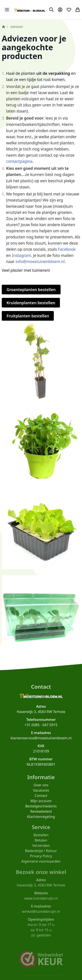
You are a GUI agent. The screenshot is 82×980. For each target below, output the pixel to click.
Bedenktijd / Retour (41, 854)
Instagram (21, 255)
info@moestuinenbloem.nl (40, 261)
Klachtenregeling (41, 819)
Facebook (67, 249)
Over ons (41, 788)
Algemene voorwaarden (41, 865)
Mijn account (41, 804)
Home (3, 27)
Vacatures (41, 793)
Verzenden (41, 849)
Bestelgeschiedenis (41, 809)
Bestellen (41, 839)
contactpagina (19, 161)
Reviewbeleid (41, 814)
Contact (41, 798)
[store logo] (30, 10)
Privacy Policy (41, 860)
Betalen (41, 844)
